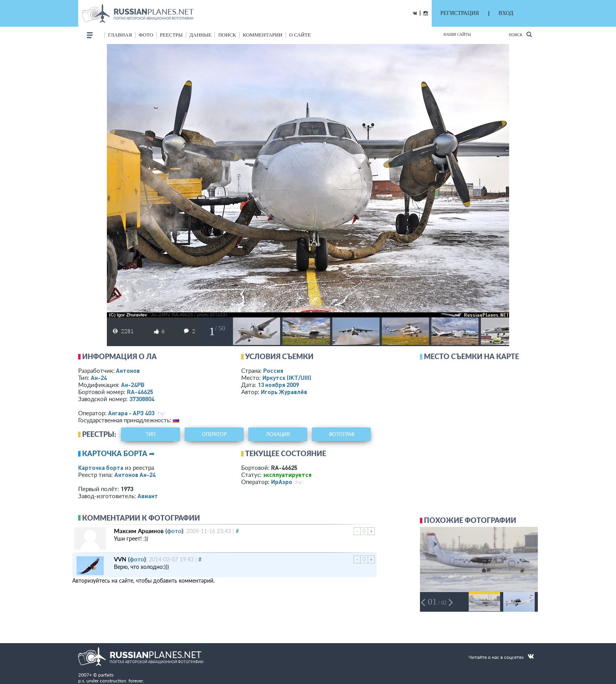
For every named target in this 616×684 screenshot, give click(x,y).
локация (278, 434)
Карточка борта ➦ (118, 453)
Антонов (128, 370)
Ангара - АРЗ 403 (131, 413)
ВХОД (506, 13)
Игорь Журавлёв (284, 392)
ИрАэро (282, 482)
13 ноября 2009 (278, 385)
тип (151, 434)
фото (146, 35)
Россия (273, 370)
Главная (120, 35)
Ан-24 (99, 378)
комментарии (263, 35)
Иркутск (287, 378)
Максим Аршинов (139, 531)
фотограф (342, 434)
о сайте (300, 35)
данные (200, 35)
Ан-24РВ (133, 385)
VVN (120, 559)
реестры (171, 35)
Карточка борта (101, 468)
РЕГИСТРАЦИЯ (460, 13)
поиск (227, 35)
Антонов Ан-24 (135, 475)
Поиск (520, 34)
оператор (214, 434)
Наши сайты (457, 34)
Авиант (148, 496)
